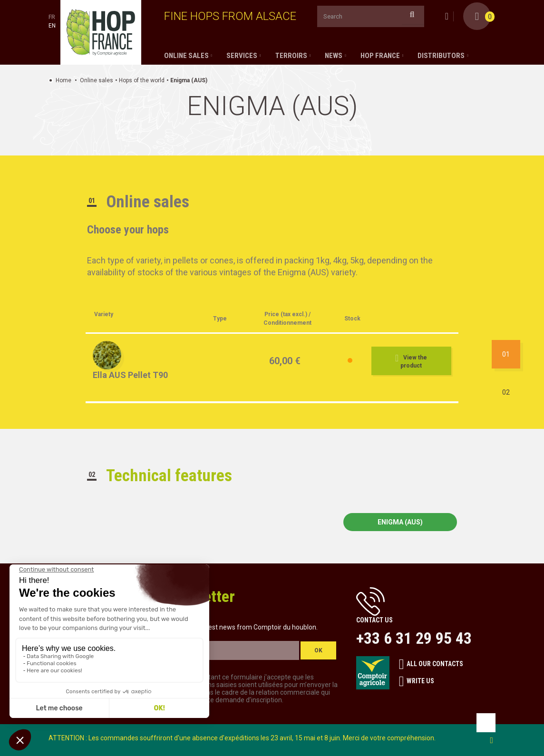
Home (63, 80)
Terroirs (291, 56)
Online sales (186, 56)
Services (242, 56)
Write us (417, 681)
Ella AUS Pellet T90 (130, 375)
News (334, 56)
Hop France (380, 56)
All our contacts (431, 664)
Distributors (441, 56)
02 (506, 392)
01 (506, 354)
